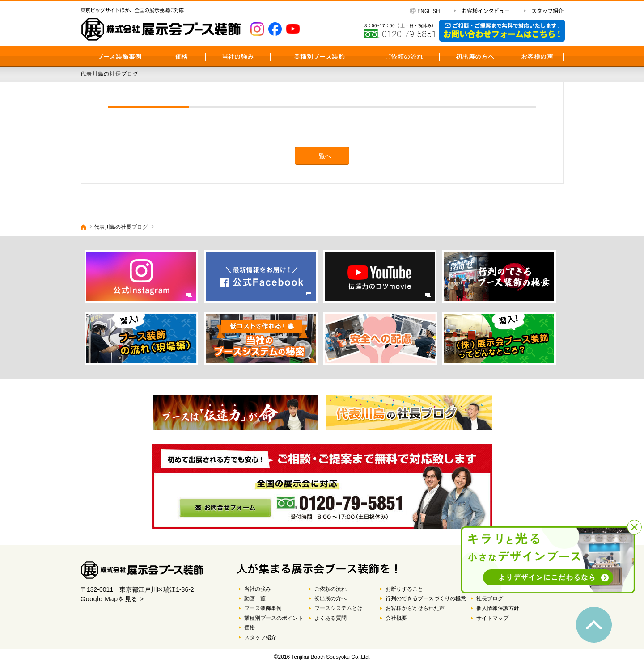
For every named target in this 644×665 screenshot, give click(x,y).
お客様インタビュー (486, 11)
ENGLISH (429, 11)
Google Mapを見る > (112, 599)
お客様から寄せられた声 (415, 608)
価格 (182, 56)
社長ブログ (490, 598)
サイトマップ (492, 618)
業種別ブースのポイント (274, 618)
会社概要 (396, 618)
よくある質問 (330, 618)
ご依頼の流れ (404, 56)
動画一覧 (255, 598)
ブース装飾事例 (119, 56)
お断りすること (404, 589)
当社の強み (238, 56)
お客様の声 (537, 56)
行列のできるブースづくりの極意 (426, 598)
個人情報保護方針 (498, 608)
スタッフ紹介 (547, 11)
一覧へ (322, 156)
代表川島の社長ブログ (121, 227)
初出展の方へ (475, 56)
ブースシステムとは (339, 608)
